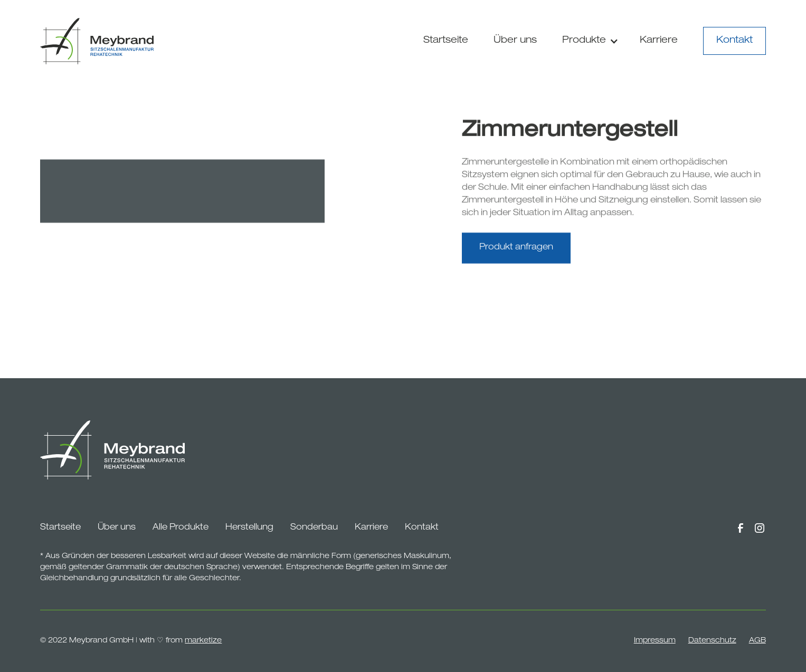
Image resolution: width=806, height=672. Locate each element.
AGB (757, 641)
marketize (203, 641)
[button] (588, 41)
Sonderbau (314, 528)
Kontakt (734, 41)
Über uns (515, 41)
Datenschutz (712, 641)
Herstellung (249, 528)
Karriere (659, 41)
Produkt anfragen (516, 250)
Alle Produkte (181, 528)
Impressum (655, 641)
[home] (97, 41)
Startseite (446, 41)
